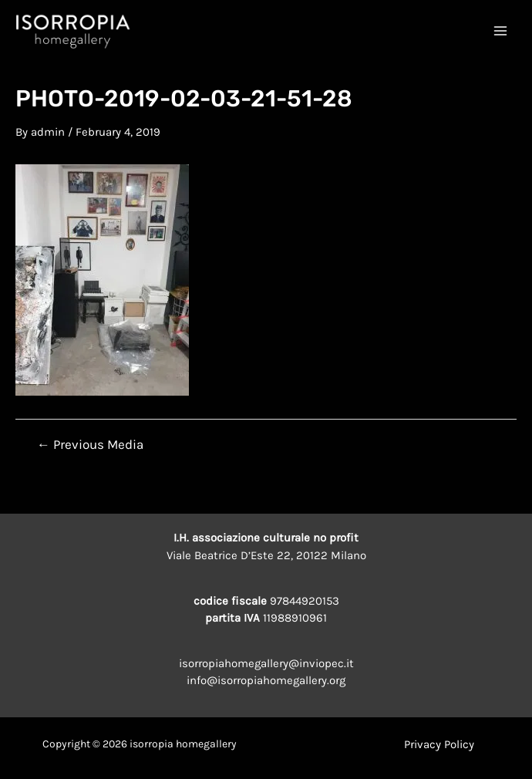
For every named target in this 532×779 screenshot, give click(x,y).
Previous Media (90, 445)
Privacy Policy (439, 744)
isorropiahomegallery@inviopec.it (266, 663)
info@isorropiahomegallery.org (266, 680)
